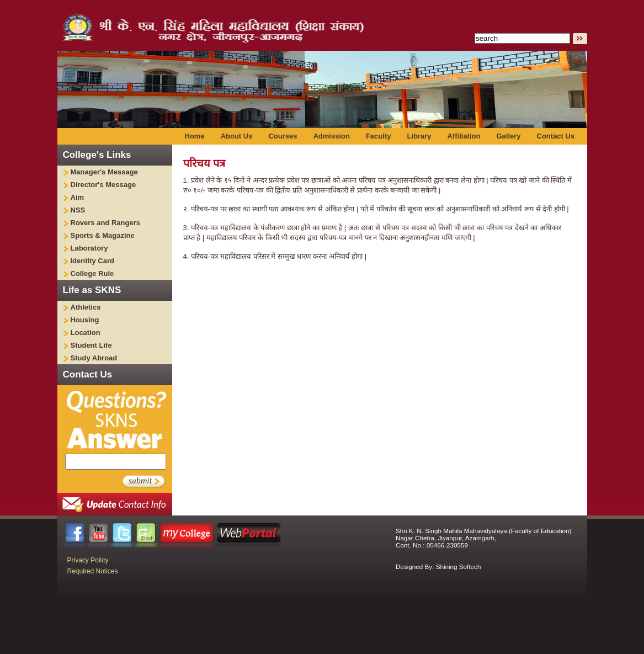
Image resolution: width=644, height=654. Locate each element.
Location (86, 333)
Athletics (86, 307)
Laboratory (89, 248)
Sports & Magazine (103, 235)
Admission (331, 136)
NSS (78, 210)
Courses (283, 136)
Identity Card (92, 261)
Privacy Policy (88, 560)
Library (419, 136)
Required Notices (93, 571)
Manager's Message (104, 172)
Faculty (379, 136)
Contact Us (556, 136)
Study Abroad (94, 358)
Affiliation (464, 136)
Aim (78, 197)
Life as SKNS (92, 290)
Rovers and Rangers (105, 223)
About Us (237, 136)
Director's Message (103, 185)
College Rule (92, 273)
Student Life (91, 345)
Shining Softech (459, 567)
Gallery (508, 136)
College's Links (97, 155)
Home (195, 136)
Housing (85, 320)
